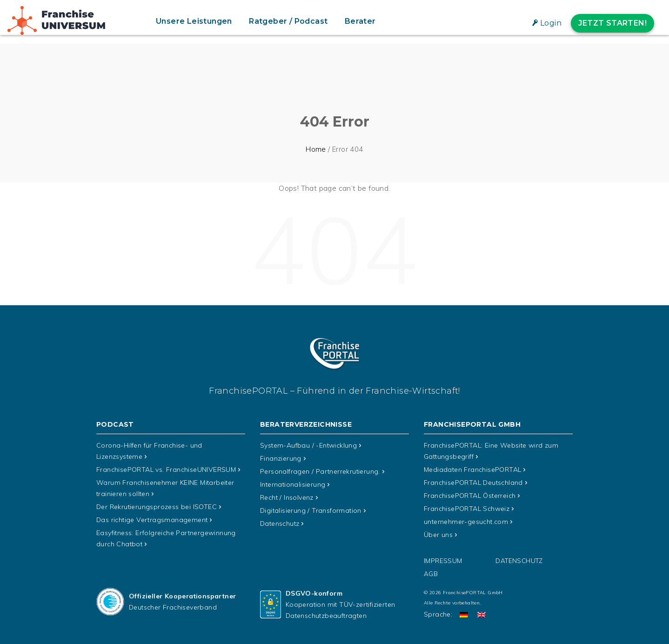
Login (551, 23)
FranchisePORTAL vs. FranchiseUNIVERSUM (166, 470)
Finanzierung (281, 458)
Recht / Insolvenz (287, 497)
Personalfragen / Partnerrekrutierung (320, 471)
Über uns (438, 535)
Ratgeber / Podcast (288, 21)
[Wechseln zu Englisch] (482, 614)
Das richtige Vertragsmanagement (152, 520)
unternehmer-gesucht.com (466, 522)
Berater (360, 21)
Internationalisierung (293, 484)
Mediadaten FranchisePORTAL (472, 470)
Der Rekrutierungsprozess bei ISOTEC (157, 507)
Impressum (443, 561)
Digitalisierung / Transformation (311, 510)
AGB (431, 574)
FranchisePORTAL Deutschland (473, 483)
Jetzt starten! (612, 23)
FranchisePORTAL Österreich (470, 496)
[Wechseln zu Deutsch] (464, 614)
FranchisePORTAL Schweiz (467, 509)
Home (316, 149)
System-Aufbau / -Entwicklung (308, 445)
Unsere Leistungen (194, 21)
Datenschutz (280, 523)
